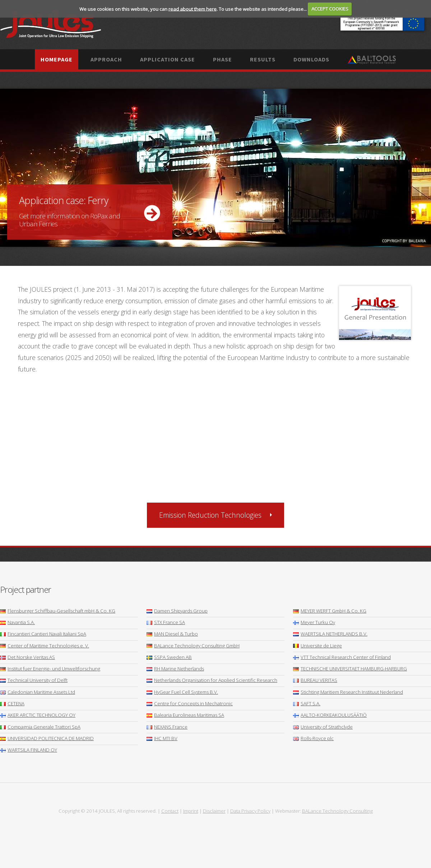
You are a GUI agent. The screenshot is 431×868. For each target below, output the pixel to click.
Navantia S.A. (17, 622)
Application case (168, 59)
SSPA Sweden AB (169, 657)
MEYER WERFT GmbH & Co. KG (330, 611)
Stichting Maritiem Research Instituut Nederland (348, 692)
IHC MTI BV (162, 738)
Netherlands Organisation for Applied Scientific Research (212, 680)
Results (263, 59)
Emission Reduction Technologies (210, 515)
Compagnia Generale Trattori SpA (40, 727)
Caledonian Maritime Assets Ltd (38, 692)
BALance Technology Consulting (337, 811)
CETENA (12, 703)
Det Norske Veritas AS (27, 657)
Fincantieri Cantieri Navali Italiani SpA (43, 634)
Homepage (57, 59)
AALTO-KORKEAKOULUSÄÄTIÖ (330, 715)
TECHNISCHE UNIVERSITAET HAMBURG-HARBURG (350, 669)
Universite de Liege (318, 646)
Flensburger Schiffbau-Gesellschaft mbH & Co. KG (58, 611)
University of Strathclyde (323, 727)
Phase (223, 59)
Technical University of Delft (34, 680)
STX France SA (166, 622)
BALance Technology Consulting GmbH (193, 646)
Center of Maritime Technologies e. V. (45, 646)
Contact (170, 811)
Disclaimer (214, 811)
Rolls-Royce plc (313, 738)
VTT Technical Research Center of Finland (342, 657)
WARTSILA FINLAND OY (29, 750)
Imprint (191, 811)
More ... (215, 168)
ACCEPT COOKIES (330, 9)
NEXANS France (167, 727)
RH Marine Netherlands (175, 669)
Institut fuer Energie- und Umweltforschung (50, 669)
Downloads (311, 59)
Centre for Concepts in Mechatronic (190, 703)
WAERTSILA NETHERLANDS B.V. (330, 634)
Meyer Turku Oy (314, 622)
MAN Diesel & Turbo (172, 634)
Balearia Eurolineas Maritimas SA (185, 715)
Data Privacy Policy (250, 811)
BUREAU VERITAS (315, 680)
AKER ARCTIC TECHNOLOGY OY (38, 715)
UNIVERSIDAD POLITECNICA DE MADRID (47, 738)
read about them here (193, 9)
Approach (106, 59)
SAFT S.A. (307, 703)
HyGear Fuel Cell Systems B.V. (182, 692)
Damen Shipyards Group (177, 611)
